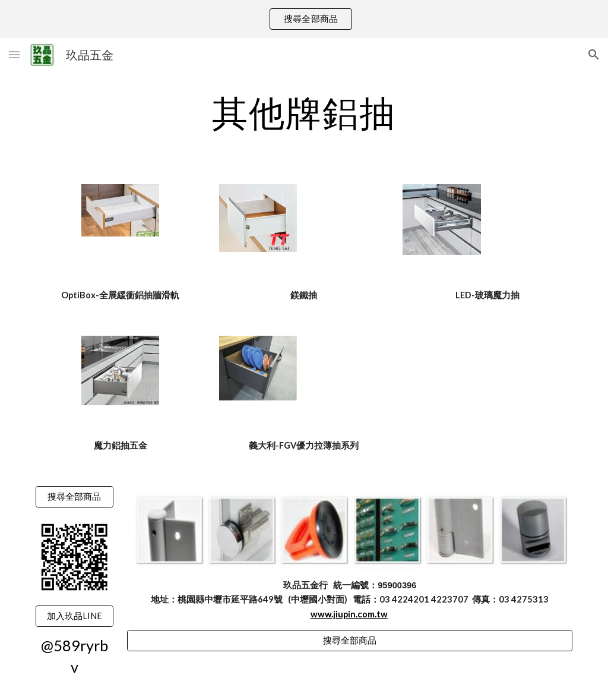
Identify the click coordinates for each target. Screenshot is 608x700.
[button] (14, 54)
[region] (304, 19)
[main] (304, 112)
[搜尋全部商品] (75, 497)
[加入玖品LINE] (75, 616)
